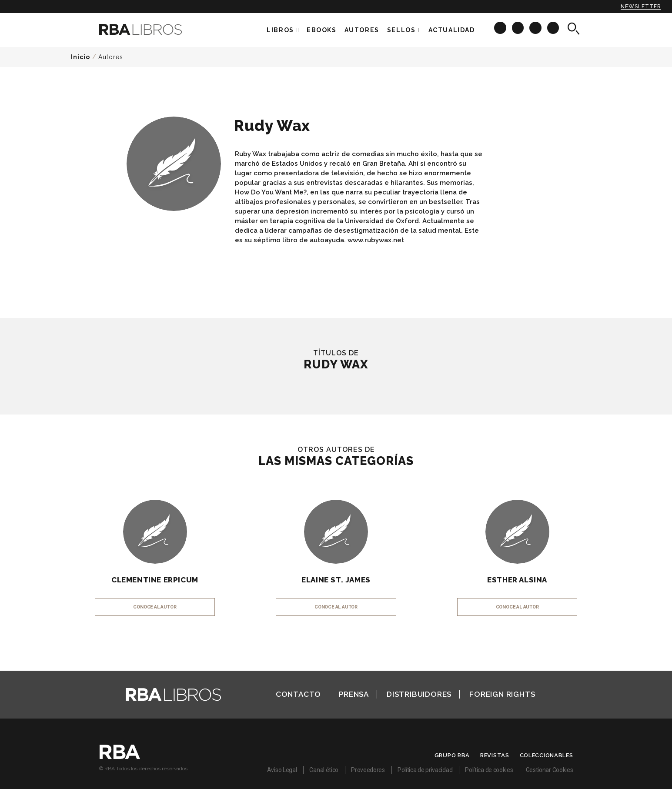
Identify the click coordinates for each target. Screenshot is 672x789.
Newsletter (641, 7)
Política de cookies (489, 770)
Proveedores (368, 770)
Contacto (298, 694)
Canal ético (324, 770)
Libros (280, 30)
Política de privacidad (425, 770)
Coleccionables (547, 755)
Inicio (80, 57)
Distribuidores (419, 694)
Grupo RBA (452, 755)
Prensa (354, 694)
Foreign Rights (502, 694)
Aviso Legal (282, 770)
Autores (111, 57)
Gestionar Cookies (550, 770)
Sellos (401, 30)
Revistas (495, 755)
